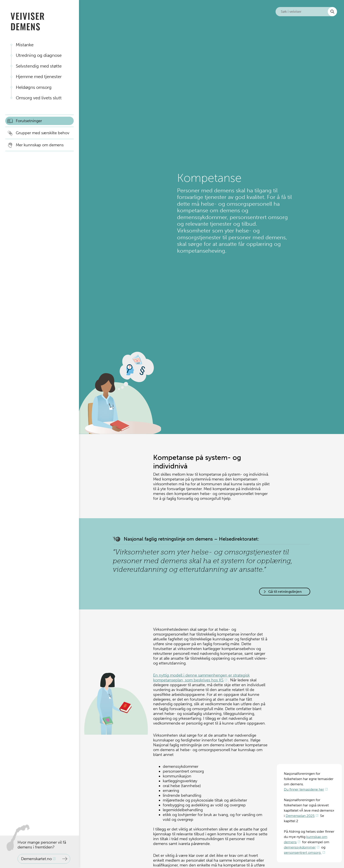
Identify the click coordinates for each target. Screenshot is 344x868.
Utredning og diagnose (39, 55)
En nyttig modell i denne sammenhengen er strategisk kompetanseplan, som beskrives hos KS (201, 678)
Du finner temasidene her (304, 789)
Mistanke (25, 45)
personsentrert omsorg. (303, 853)
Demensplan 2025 (300, 816)
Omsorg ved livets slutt (39, 98)
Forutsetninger (29, 121)
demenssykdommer (300, 847)
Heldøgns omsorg (34, 87)
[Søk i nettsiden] (306, 12)
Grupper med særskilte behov (43, 133)
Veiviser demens (28, 21)
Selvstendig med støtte (39, 66)
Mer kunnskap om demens (40, 145)
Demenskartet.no (36, 859)
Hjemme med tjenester (39, 77)
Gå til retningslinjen (285, 592)
